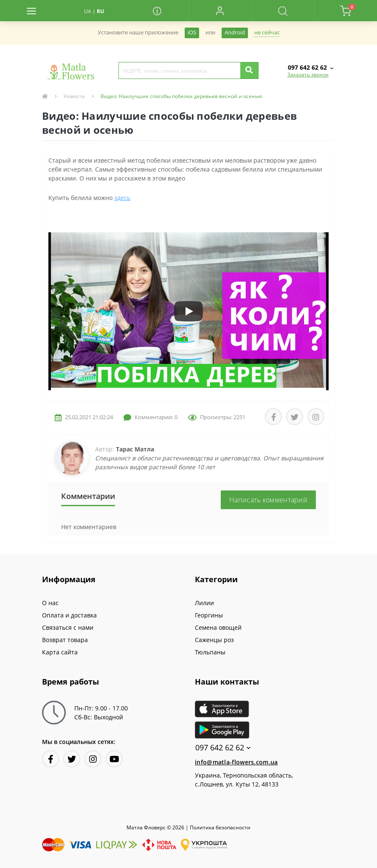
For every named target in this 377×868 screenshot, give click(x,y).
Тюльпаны (210, 652)
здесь (122, 198)
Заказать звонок (308, 75)
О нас (50, 603)
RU (100, 11)
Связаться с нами (68, 627)
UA (88, 11)
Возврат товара (65, 640)
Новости (74, 96)
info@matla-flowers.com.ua (236, 762)
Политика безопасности (220, 827)
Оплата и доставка (69, 615)
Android (235, 32)
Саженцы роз (214, 640)
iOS (192, 32)
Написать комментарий (268, 500)
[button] (220, 11)
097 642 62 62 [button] (223, 748)
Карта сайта (60, 652)
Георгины (209, 615)
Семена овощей (218, 627)
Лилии (204, 603)
